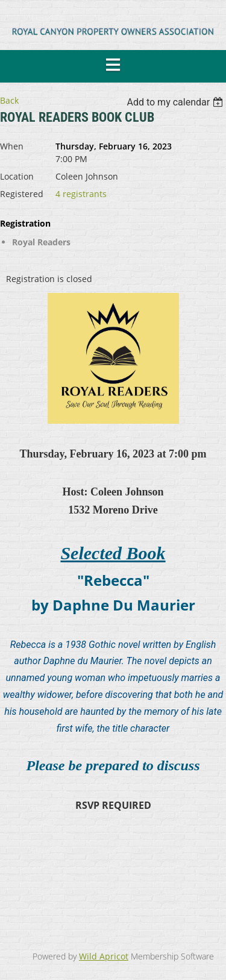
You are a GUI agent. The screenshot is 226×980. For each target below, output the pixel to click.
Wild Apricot (104, 956)
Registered (22, 194)
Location (17, 176)
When (12, 146)
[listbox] (176, 102)
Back (9, 100)
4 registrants (81, 194)
